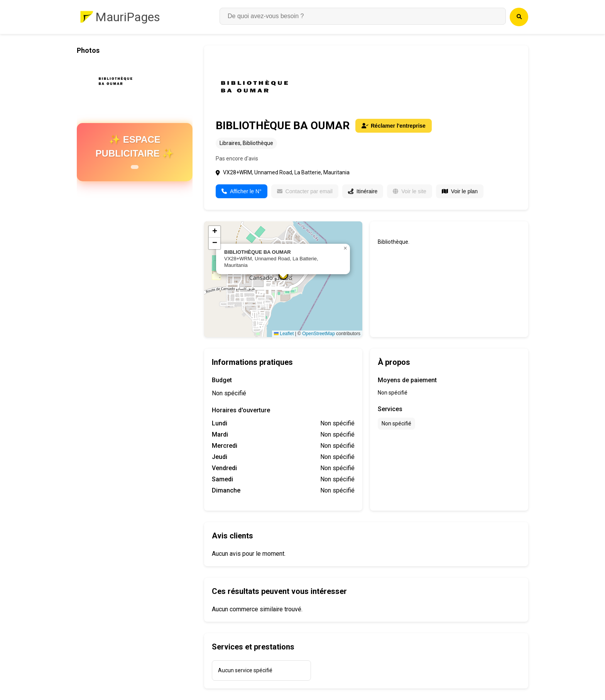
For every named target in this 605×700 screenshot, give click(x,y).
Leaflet (284, 334)
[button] (345, 248)
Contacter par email (305, 191)
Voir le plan (460, 191)
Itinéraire (363, 191)
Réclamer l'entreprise (394, 126)
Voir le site (410, 191)
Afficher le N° (242, 191)
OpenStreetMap (319, 334)
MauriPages (128, 17)
